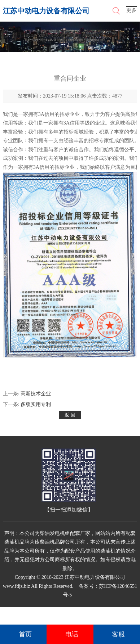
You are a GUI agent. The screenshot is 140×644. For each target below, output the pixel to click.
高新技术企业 (36, 394)
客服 (118, 634)
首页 (25, 634)
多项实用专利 (36, 404)
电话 (72, 634)
